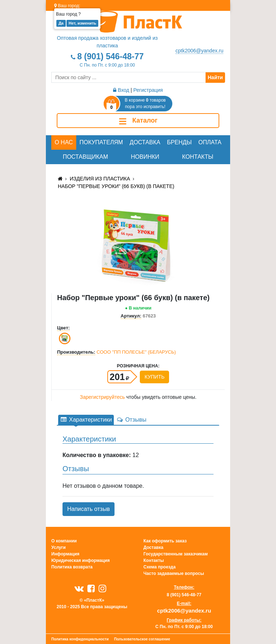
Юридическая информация (81, 560)
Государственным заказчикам (176, 554)
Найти (215, 77)
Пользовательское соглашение (142, 639)
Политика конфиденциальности (80, 639)
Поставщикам (85, 157)
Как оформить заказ (165, 541)
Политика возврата (72, 567)
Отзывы (131, 420)
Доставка (145, 142)
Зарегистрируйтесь (102, 397)
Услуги (59, 547)
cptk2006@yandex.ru (200, 51)
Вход (121, 90)
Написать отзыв (89, 509)
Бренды (179, 142)
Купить (154, 377)
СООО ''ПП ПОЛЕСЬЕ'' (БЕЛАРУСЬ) (136, 352)
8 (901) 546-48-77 (111, 56)
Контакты (198, 157)
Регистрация (148, 90)
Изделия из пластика (100, 179)
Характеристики (86, 420)
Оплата (210, 142)
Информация (65, 554)
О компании (64, 541)
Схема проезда (159, 567)
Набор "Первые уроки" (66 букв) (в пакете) (116, 186)
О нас (64, 142)
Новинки (145, 157)
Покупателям (101, 142)
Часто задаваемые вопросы (174, 573)
